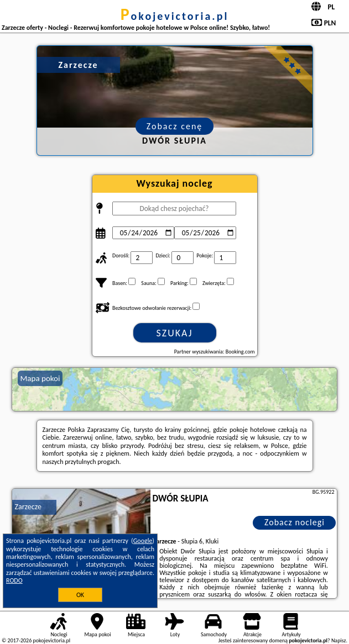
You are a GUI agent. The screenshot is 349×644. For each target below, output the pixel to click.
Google (143, 541)
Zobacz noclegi (295, 522)
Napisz (339, 640)
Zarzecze (28, 507)
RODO (14, 580)
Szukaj (175, 333)
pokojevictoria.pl (175, 16)
